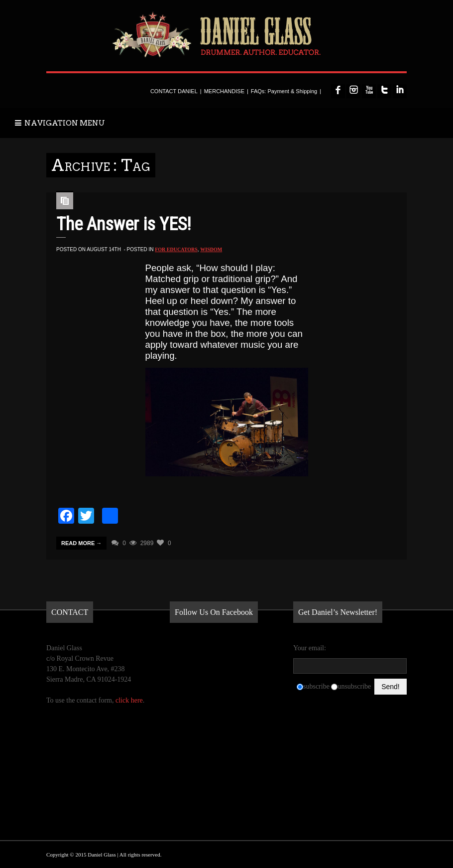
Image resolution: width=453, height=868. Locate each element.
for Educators (176, 249)
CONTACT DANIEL (174, 91)
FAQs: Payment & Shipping (284, 91)
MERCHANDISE (224, 91)
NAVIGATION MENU (60, 123)
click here (129, 700)
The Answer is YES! (124, 224)
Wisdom (211, 249)
